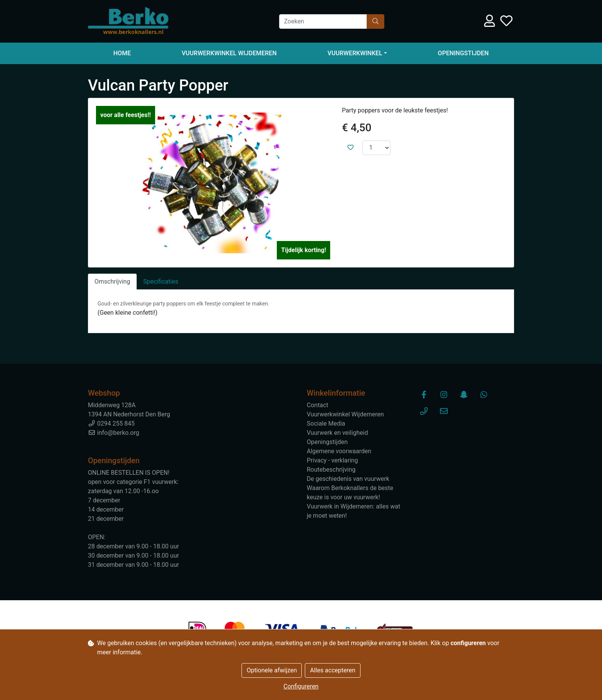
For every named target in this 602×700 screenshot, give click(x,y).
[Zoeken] (323, 21)
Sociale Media (326, 423)
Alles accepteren (332, 670)
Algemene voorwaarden (339, 451)
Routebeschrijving (331, 470)
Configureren (301, 686)
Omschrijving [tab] (112, 281)
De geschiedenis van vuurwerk (348, 479)
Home (122, 53)
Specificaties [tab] (161, 281)
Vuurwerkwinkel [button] (355, 53)
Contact (318, 405)
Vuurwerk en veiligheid (337, 433)
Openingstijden (463, 53)
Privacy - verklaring (332, 460)
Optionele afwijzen (272, 670)
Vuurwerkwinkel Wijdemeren (229, 53)
